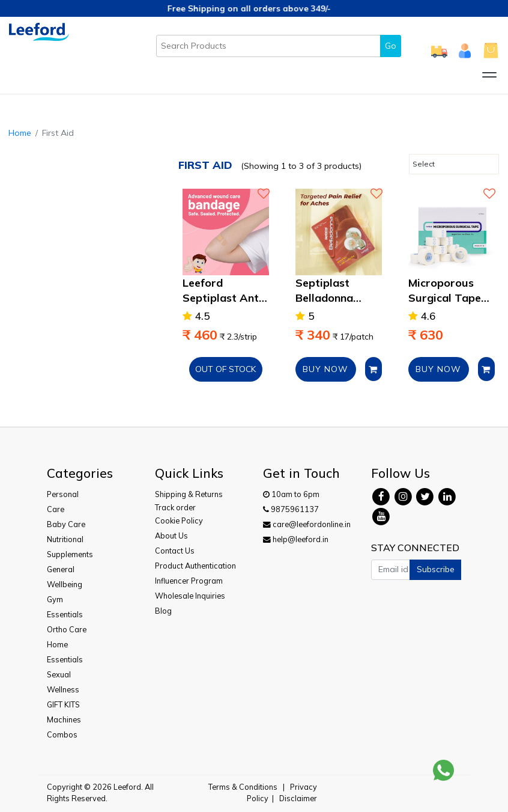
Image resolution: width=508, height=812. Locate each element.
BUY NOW (325, 369)
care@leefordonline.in (307, 524)
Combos (62, 734)
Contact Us (175, 551)
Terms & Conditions (243, 787)
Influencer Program (189, 581)
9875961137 (291, 509)
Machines (64, 719)
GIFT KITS (63, 704)
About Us (171, 536)
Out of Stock (225, 369)
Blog (163, 611)
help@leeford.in (296, 539)
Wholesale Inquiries (190, 596)
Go (391, 46)
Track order (175, 507)
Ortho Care (67, 629)
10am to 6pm (291, 494)
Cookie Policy (179, 520)
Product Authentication (195, 566)
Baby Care (66, 524)
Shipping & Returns (189, 494)
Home (20, 133)
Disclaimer (298, 798)
